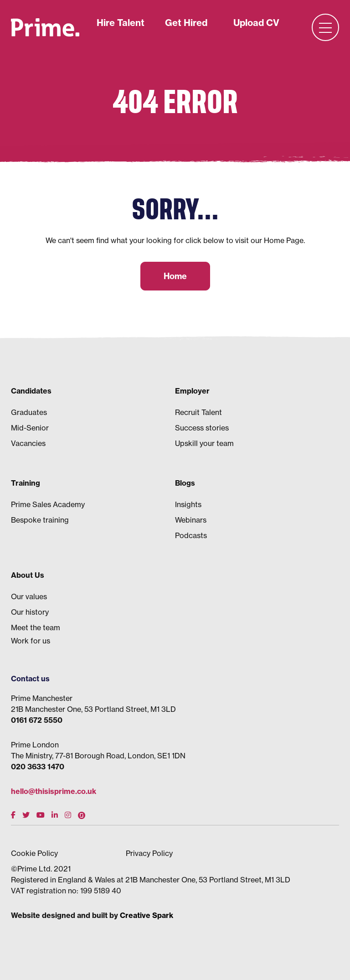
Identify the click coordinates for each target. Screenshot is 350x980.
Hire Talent (121, 23)
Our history (30, 612)
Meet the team (36, 627)
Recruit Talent (198, 412)
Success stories (202, 428)
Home (175, 276)
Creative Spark (147, 915)
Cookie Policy (34, 853)
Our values (29, 596)
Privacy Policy (149, 853)
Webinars (191, 520)
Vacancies (28, 443)
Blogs (185, 483)
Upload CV (256, 23)
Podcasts (191, 535)
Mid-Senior (30, 428)
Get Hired (186, 23)
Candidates (31, 391)
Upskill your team (204, 443)
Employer (192, 391)
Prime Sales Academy (48, 504)
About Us (28, 575)
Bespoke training (40, 520)
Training (26, 483)
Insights (188, 504)
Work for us (31, 641)
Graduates (29, 412)
